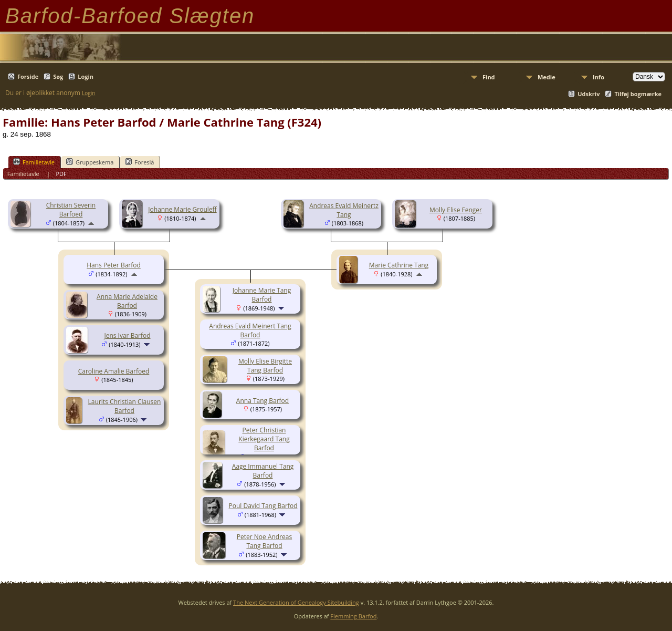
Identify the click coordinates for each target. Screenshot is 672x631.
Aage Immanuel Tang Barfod (263, 471)
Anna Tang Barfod (262, 401)
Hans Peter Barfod (114, 265)
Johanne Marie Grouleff (182, 209)
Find (489, 77)
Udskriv (589, 94)
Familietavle (34, 162)
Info (598, 77)
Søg (58, 76)
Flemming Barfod (353, 616)
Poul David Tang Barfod (263, 506)
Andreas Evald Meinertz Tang (344, 210)
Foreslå (139, 162)
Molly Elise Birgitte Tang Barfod (265, 366)
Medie (547, 77)
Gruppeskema (90, 162)
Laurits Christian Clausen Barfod (125, 406)
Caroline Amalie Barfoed (114, 371)
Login (86, 76)
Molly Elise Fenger (456, 210)
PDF (61, 174)
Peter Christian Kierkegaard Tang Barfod (264, 439)
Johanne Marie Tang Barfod (262, 295)
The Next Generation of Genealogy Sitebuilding (296, 602)
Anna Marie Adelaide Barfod (127, 301)
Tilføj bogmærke (638, 94)
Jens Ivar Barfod (127, 335)
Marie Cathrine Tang (399, 265)
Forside (28, 76)
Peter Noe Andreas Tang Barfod (264, 541)
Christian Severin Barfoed (71, 210)
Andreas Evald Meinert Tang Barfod (250, 330)
